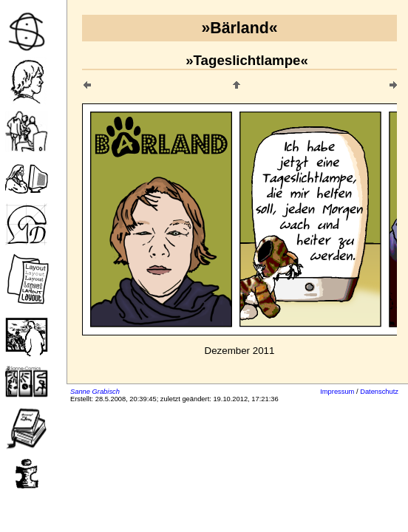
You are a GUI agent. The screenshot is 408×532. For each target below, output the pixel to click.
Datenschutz (379, 392)
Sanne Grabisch (95, 392)
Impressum (337, 392)
